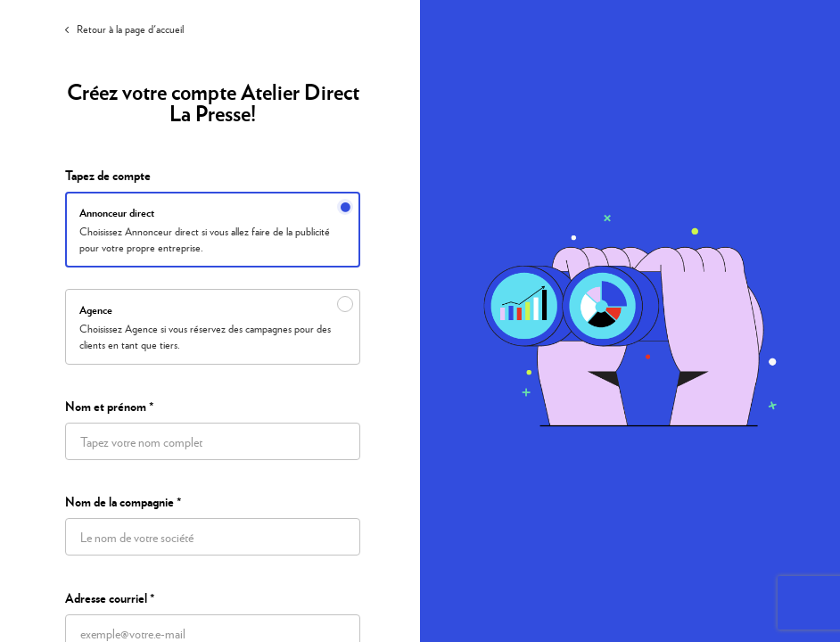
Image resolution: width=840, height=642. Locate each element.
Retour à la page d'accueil (124, 29)
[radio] (213, 230)
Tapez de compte (108, 175)
